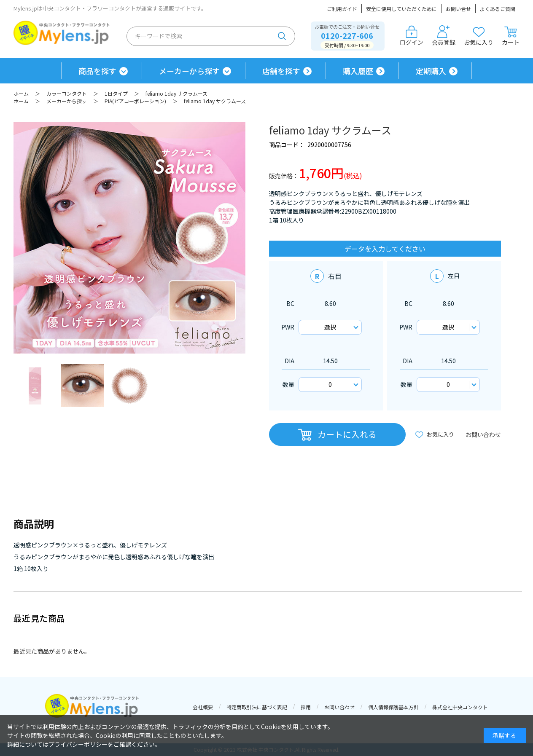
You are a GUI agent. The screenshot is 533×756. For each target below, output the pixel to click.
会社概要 (203, 707)
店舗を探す (281, 71)
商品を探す (97, 71)
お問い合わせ (483, 434)
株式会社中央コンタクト (460, 707)
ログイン (412, 36)
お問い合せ (458, 9)
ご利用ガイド (342, 9)
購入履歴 (358, 71)
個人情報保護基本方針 (393, 707)
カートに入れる (347, 434)
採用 (306, 707)
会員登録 (444, 36)
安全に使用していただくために (401, 9)
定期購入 (431, 71)
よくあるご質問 (498, 9)
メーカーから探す (189, 71)
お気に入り (479, 36)
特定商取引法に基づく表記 (257, 707)
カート (511, 36)
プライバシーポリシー (78, 744)
